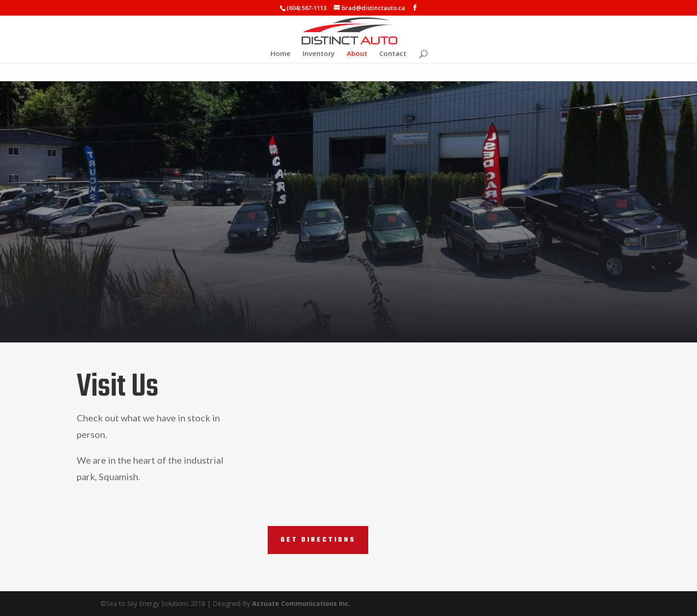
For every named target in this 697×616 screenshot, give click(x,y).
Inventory (319, 54)
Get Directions (318, 540)
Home (281, 54)
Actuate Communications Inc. (301, 603)
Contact (393, 54)
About (357, 54)
